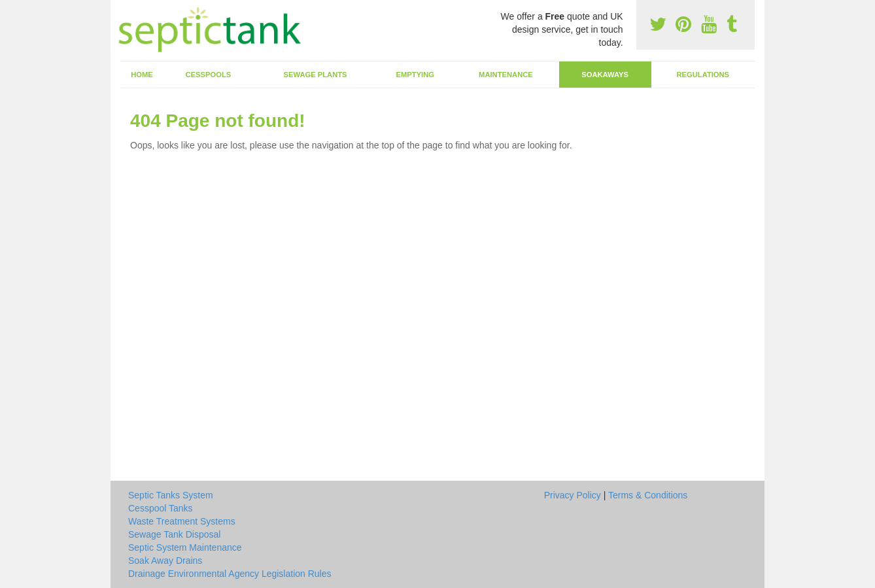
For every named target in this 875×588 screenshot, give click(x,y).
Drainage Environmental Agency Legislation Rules (230, 574)
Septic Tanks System (171, 495)
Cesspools (209, 75)
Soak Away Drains (165, 561)
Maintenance (506, 75)
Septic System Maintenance (185, 547)
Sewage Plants (316, 75)
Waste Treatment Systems (182, 521)
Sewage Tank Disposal (174, 534)
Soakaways (605, 75)
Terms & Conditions (648, 495)
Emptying (415, 75)
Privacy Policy (573, 495)
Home (142, 75)
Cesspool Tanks (161, 508)
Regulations (703, 75)
